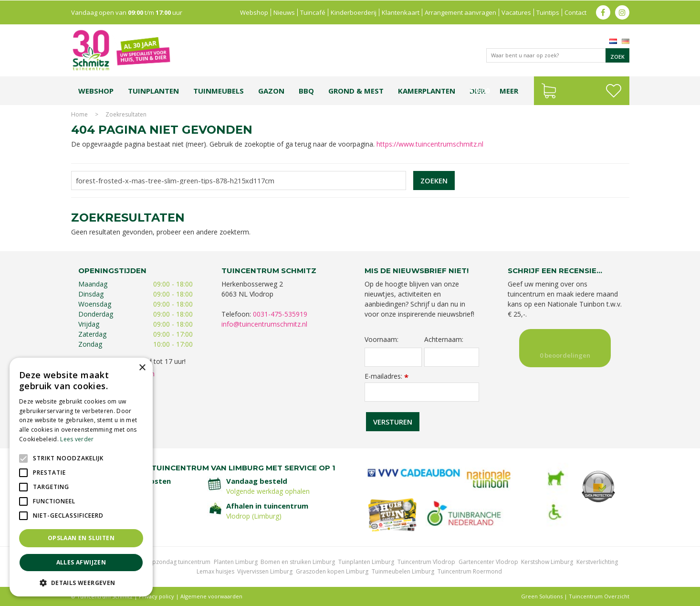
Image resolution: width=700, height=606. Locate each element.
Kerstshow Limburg (547, 562)
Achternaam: (444, 340)
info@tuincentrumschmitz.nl (264, 324)
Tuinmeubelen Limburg (403, 571)
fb (603, 12)
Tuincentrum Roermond (470, 571)
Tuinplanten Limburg (366, 562)
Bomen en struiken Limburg (298, 562)
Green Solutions (542, 596)
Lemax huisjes (215, 571)
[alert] (81, 477)
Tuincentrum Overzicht (599, 596)
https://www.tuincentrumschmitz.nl (430, 144)
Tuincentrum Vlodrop (426, 562)
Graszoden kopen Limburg (332, 571)
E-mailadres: (387, 376)
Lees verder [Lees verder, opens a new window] (77, 439)
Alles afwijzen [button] (81, 562)
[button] (81, 582)
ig (622, 12)
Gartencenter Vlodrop (488, 562)
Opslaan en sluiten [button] (81, 538)
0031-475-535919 (280, 314)
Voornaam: (381, 340)
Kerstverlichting (597, 562)
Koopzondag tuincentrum (176, 562)
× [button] (142, 368)
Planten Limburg (236, 562)
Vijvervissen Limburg (265, 571)
